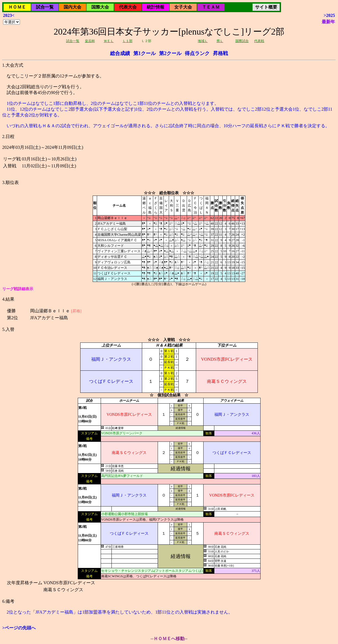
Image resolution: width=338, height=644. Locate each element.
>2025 (329, 15)
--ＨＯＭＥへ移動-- (169, 639)
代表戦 (259, 41)
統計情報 (155, 7)
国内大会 (72, 7)
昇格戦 (220, 53)
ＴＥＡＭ (211, 7)
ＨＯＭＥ (17, 7)
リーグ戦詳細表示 (18, 289)
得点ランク (197, 53)
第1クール (145, 53)
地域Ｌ (203, 41)
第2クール (170, 53)
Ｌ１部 (128, 41)
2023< (9, 15)
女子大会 (183, 7)
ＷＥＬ (109, 41)
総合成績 (120, 53)
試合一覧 (45, 7)
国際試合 (242, 41)
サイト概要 (266, 7)
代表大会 (128, 7)
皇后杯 (90, 41)
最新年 (328, 22)
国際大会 (100, 7)
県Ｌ (220, 41)
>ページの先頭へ (19, 628)
